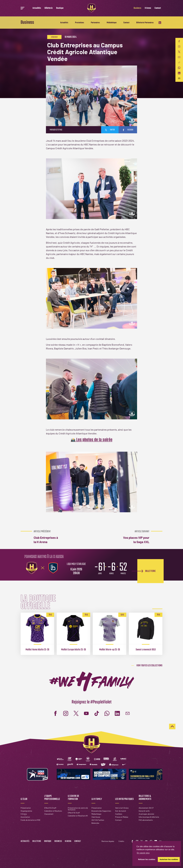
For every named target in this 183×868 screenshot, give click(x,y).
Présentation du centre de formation (78, 809)
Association (25, 817)
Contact (158, 8)
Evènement (54, 37)
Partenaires (95, 23)
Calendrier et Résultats (53, 811)
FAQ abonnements (146, 820)
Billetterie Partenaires (145, 23)
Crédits (121, 841)
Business (137, 8)
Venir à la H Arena (122, 808)
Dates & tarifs (144, 811)
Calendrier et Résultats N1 (78, 816)
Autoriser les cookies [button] (169, 859)
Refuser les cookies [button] (147, 859)
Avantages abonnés (146, 814)
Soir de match (121, 811)
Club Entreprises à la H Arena (47, 537)
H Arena (148, 8)
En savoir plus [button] (143, 853)
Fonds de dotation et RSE (30, 820)
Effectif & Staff (50, 808)
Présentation (26, 808)
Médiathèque (112, 23)
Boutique (60, 8)
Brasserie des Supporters (101, 811)
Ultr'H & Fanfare (98, 820)
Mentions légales (108, 841)
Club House (96, 817)
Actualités (37, 8)
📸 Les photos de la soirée (92, 440)
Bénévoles (95, 823)
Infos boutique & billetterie (149, 817)
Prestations (80, 23)
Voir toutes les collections (149, 666)
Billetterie (49, 8)
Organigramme (26, 811)
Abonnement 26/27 (146, 808)
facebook (128, 130)
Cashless (119, 814)
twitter (110, 130)
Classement (49, 814)
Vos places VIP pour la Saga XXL (136, 537)
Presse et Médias (122, 817)
